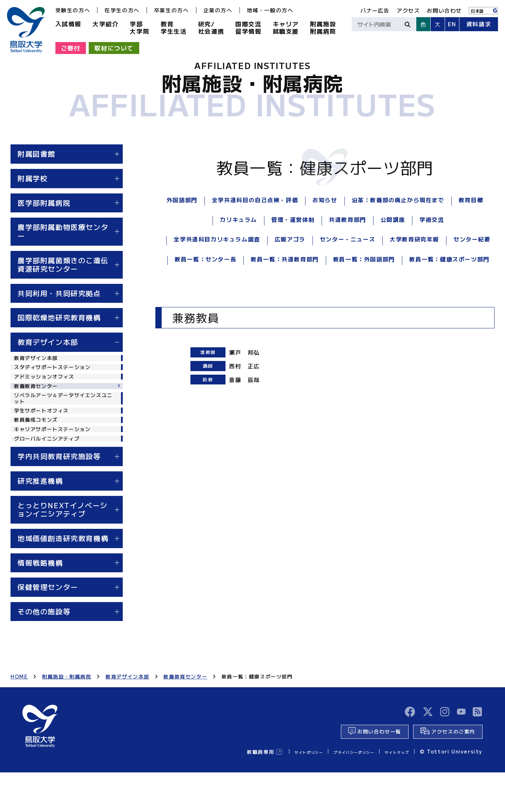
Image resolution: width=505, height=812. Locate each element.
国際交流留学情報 (248, 27)
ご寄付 (71, 48)
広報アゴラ (290, 239)
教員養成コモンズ (39, 443)
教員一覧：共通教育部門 (285, 259)
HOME (19, 709)
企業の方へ (218, 10)
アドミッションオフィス (48, 385)
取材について (114, 48)
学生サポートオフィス (45, 430)
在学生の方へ (122, 10)
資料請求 (479, 24)
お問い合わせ (444, 10)
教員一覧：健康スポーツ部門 (449, 259)
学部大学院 (140, 27)
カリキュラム (238, 219)
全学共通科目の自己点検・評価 (255, 200)
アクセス (408, 10)
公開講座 (393, 219)
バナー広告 (375, 10)
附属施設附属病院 (323, 27)
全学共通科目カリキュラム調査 (217, 239)
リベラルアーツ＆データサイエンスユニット (63, 414)
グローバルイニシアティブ (51, 469)
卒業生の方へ (171, 10)
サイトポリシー (281, 791)
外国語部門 (182, 200)
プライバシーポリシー (338, 791)
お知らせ (325, 200)
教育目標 (471, 200)
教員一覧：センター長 (206, 259)
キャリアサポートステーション (57, 456)
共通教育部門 (348, 219)
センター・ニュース (348, 239)
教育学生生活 (174, 27)
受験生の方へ (73, 10)
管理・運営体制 (293, 219)
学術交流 (432, 219)
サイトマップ (393, 791)
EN (452, 24)
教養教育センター (39, 398)
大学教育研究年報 (414, 239)
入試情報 (68, 24)
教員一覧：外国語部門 (364, 259)
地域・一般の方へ (270, 10)
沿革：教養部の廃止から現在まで (398, 200)
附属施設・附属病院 (67, 709)
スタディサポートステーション (57, 372)
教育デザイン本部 (39, 359)
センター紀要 (472, 239)
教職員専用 (228, 791)
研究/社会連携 (211, 27)
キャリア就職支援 (286, 27)
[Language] (483, 11)
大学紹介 (106, 24)
